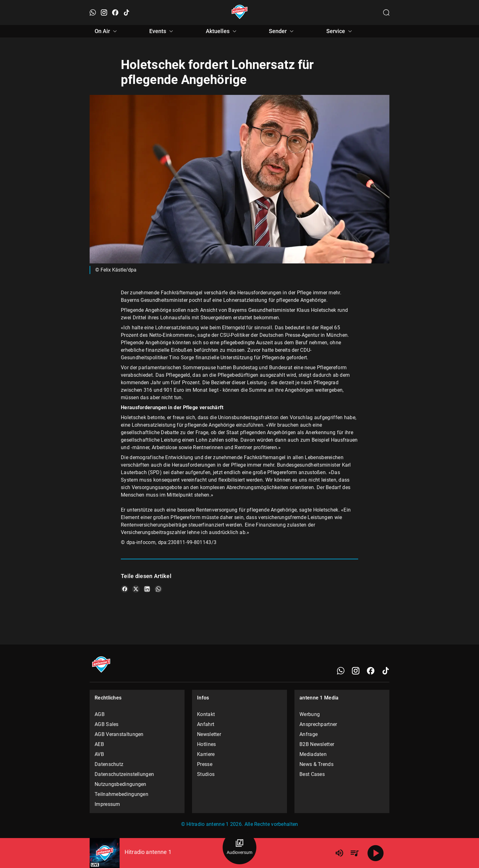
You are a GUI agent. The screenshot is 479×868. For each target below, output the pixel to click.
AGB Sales (107, 724)
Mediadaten (313, 754)
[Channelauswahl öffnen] (386, 12)
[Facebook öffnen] (115, 12)
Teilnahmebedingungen (121, 794)
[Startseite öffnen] (240, 12)
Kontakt (206, 714)
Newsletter (209, 734)
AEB (99, 744)
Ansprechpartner (318, 724)
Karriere (206, 754)
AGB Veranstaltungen (119, 734)
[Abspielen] (376, 853)
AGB (100, 714)
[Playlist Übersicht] (354, 853)
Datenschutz (109, 764)
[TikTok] (386, 671)
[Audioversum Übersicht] (240, 847)
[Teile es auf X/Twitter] (136, 589)
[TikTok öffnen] (126, 12)
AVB (99, 754)
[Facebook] (371, 671)
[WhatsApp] (341, 671)
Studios (206, 774)
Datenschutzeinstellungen (124, 774)
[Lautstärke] (339, 853)
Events (162, 31)
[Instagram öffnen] (104, 12)
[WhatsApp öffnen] (93, 12)
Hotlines (206, 744)
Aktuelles (222, 31)
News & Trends (316, 764)
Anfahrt (206, 724)
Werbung (310, 714)
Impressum (107, 804)
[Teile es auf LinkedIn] (147, 589)
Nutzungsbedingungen (121, 784)
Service (340, 31)
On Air (107, 31)
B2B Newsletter (317, 744)
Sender (282, 31)
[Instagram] (356, 671)
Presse (205, 764)
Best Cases (312, 774)
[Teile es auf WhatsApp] (158, 589)
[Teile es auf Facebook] (125, 589)
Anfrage (309, 734)
